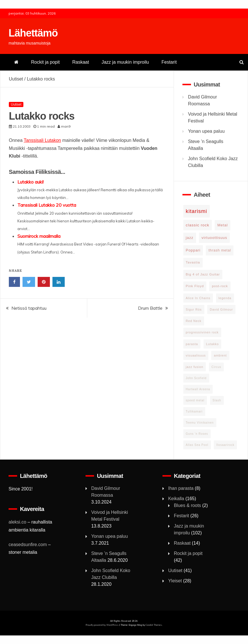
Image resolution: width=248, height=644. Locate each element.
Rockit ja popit (45, 62)
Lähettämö (33, 33)
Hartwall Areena (198, 389)
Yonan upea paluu (206, 131)
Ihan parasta (181, 488)
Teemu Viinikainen (200, 423)
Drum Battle (150, 308)
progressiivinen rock (202, 332)
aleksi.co (17, 522)
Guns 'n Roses (197, 434)
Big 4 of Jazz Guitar (203, 274)
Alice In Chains (198, 298)
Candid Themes (154, 625)
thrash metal (220, 250)
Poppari (193, 250)
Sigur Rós (194, 309)
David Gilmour (221, 309)
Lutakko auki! (31, 182)
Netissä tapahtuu (29, 308)
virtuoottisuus (214, 238)
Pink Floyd (195, 286)
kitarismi (197, 211)
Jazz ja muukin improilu (125, 62)
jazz (190, 238)
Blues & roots (187, 505)
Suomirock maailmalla (39, 236)
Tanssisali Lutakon (42, 140)
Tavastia (193, 262)
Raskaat (81, 62)
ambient (220, 355)
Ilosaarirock (225, 445)
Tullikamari (194, 411)
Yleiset (175, 581)
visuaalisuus (196, 355)
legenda (225, 298)
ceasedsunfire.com (28, 545)
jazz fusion (195, 367)
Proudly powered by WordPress (102, 625)
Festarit (169, 62)
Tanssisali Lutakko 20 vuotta (47, 205)
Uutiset (16, 79)
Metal (222, 225)
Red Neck (194, 321)
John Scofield (196, 378)
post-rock (220, 286)
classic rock (198, 225)
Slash (217, 400)
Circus (216, 367)
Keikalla (176, 499)
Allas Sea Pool (197, 445)
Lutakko (213, 344)
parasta (192, 344)
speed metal (195, 400)
